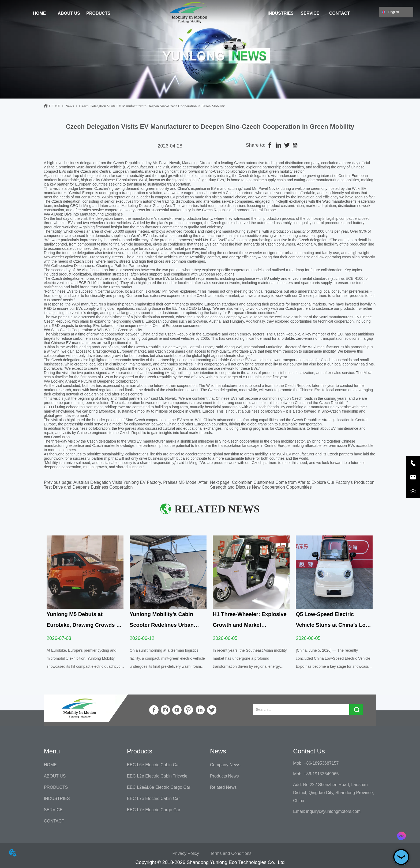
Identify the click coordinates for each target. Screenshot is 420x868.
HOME (55, 106)
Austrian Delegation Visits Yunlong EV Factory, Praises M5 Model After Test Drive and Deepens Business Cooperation (126, 485)
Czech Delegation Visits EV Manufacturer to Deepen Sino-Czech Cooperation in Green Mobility (152, 106)
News (70, 106)
